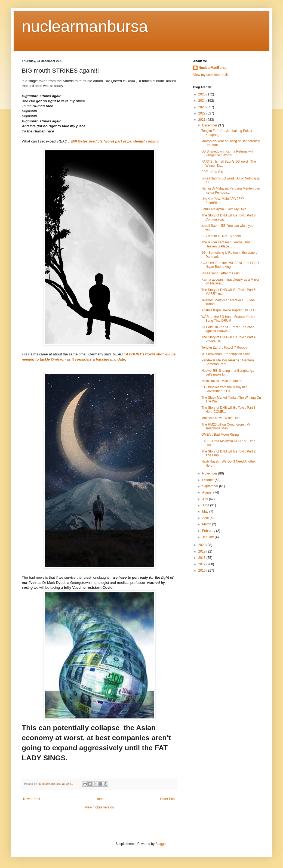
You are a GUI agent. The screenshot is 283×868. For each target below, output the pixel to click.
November (210, 473)
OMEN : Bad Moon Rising (220, 435)
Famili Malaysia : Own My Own (224, 209)
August (208, 492)
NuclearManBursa (213, 68)
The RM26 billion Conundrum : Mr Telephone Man (226, 426)
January (208, 537)
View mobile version (99, 807)
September (211, 486)
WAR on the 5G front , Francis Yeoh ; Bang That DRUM (228, 319)
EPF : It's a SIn (212, 172)
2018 (202, 558)
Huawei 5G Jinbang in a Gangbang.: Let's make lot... (228, 373)
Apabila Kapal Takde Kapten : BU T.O (228, 310)
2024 (202, 101)
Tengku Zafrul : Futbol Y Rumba (224, 348)
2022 (202, 113)
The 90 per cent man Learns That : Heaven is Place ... (227, 244)
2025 (202, 94)
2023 (202, 107)
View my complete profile (211, 75)
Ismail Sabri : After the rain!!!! (222, 273)
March (207, 524)
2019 (202, 551)
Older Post (168, 799)
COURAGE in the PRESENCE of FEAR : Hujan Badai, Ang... (231, 265)
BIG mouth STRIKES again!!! (222, 236)
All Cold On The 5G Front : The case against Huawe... (228, 329)
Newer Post (32, 799)
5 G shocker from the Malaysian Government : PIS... (224, 389)
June (206, 505)
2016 (202, 571)
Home (100, 799)
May (206, 511)
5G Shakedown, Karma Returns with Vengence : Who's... (228, 153)
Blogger (161, 844)
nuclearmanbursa (85, 26)
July (206, 499)
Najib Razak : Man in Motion (222, 381)
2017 (202, 564)
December (210, 125)
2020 (202, 545)
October (208, 480)
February (209, 531)
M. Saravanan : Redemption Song (226, 354)
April (206, 518)
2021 (202, 120)
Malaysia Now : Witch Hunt (221, 418)
